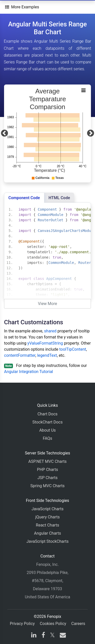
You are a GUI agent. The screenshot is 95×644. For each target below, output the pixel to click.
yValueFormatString (45, 343)
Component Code (24, 198)
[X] (52, 636)
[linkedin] (34, 636)
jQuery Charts (47, 517)
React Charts (48, 525)
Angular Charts (47, 533)
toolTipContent (73, 349)
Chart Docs (48, 414)
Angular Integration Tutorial (29, 372)
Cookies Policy (53, 624)
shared (50, 331)
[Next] (91, 133)
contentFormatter (20, 355)
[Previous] (4, 133)
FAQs (48, 438)
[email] (62, 636)
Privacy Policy (22, 624)
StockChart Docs (48, 422)
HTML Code (59, 198)
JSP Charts (48, 478)
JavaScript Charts (47, 509)
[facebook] (43, 636)
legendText (47, 355)
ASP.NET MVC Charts (48, 461)
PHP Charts (48, 470)
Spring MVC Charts (48, 486)
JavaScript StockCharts (48, 541)
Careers (78, 624)
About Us (48, 430)
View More (48, 304)
